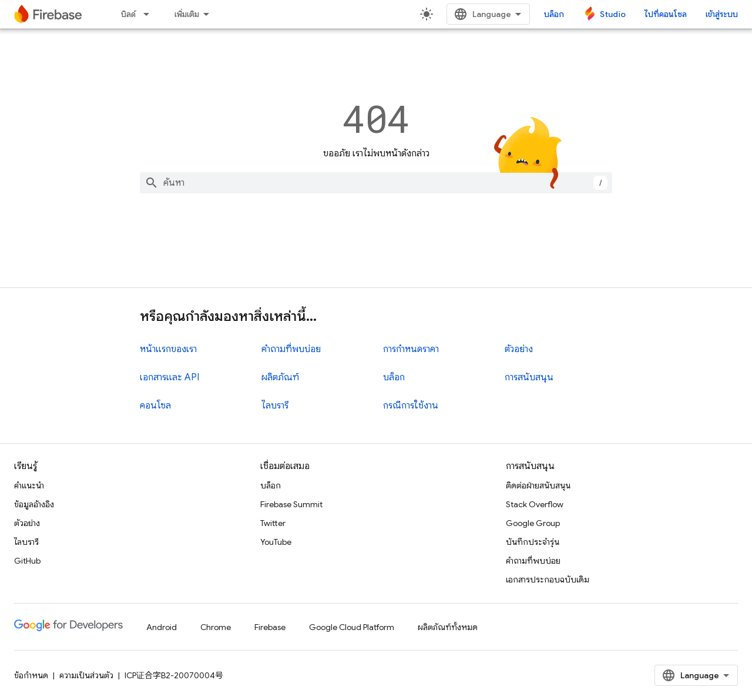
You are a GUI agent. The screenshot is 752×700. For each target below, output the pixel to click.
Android (162, 627)
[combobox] (376, 183)
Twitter (273, 523)
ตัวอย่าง (519, 349)
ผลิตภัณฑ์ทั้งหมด (448, 627)
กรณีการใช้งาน (411, 406)
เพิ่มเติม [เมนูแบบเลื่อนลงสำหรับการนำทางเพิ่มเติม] (187, 14)
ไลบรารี (275, 406)
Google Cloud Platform (352, 627)
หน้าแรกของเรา (168, 349)
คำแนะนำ (29, 485)
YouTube (276, 542)
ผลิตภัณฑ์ (280, 377)
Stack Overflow (535, 504)
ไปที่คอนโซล (666, 14)
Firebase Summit (291, 504)
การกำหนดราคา (411, 349)
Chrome (216, 627)
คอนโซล (155, 406)
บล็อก (554, 14)
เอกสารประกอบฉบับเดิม (548, 580)
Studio (613, 14)
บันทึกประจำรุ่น (533, 542)
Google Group (533, 523)
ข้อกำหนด (31, 675)
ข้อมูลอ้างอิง (34, 504)
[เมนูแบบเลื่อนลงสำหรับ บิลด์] (150, 14)
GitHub (27, 561)
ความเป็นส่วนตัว (86, 675)
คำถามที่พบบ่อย (291, 349)
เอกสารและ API (169, 377)
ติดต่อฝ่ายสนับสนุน (538, 485)
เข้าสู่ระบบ (722, 14)
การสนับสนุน (529, 377)
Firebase (270, 627)
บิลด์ (128, 14)
